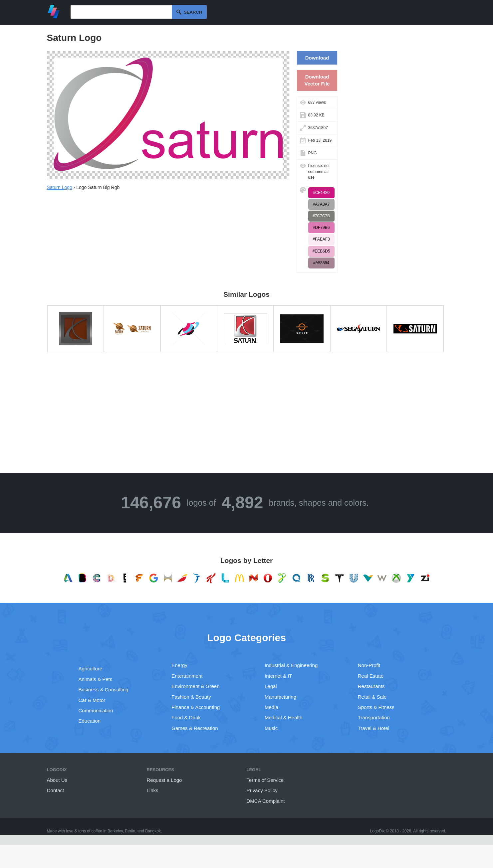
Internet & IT (278, 676)
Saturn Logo (60, 187)
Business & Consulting (104, 690)
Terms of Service (265, 780)
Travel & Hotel (373, 728)
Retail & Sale (372, 697)
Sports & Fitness (376, 707)
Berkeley (115, 831)
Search (193, 12)
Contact (56, 790)
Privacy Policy (262, 790)
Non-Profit (369, 665)
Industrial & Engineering (291, 665)
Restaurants (371, 686)
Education (90, 721)
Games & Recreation (195, 728)
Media (271, 707)
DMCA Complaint (266, 801)
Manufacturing (280, 697)
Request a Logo (164, 780)
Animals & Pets (96, 679)
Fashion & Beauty (191, 697)
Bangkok (153, 831)
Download (317, 58)
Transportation (374, 717)
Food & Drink (186, 717)
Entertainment (187, 676)
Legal (271, 686)
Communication (96, 710)
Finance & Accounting (196, 707)
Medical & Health (283, 717)
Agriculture (91, 669)
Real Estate (371, 676)
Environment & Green (195, 686)
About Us (57, 780)
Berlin (130, 831)
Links (153, 790)
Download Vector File (317, 80)
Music (271, 728)
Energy (179, 665)
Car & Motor (92, 700)
